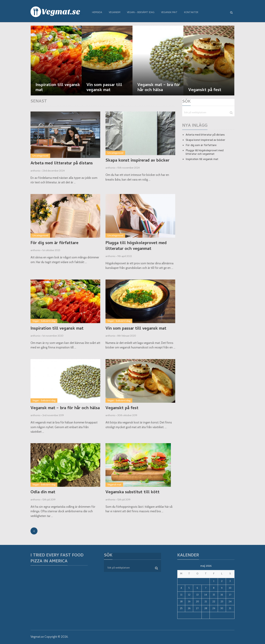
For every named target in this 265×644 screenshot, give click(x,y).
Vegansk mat (169, 13)
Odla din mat (43, 493)
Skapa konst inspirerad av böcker (137, 161)
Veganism (115, 13)
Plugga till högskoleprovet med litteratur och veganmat (136, 246)
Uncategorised (40, 156)
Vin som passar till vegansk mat (136, 329)
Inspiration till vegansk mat (57, 329)
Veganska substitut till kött (132, 493)
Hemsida (97, 13)
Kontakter (191, 13)
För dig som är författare (54, 243)
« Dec (183, 615)
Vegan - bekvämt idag (44, 321)
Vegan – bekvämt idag (141, 13)
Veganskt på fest (122, 408)
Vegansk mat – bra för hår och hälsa (65, 408)
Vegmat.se (37, 637)
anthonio (35, 171)
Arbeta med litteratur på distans (62, 164)
